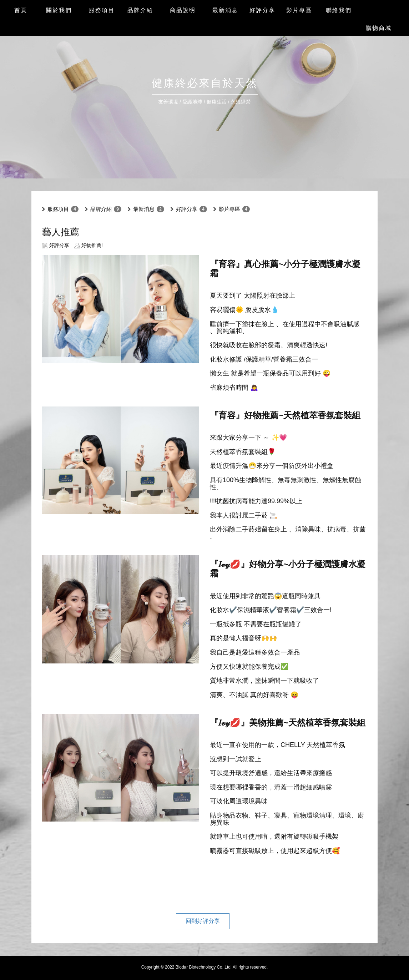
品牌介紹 (101, 209)
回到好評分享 (203, 921)
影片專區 (229, 209)
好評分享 (187, 209)
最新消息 (144, 209)
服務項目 (58, 209)
